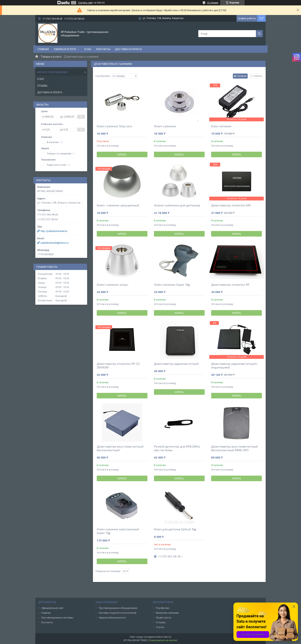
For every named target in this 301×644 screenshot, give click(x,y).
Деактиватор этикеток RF (230, 284)
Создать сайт (85, 3)
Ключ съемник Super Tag (172, 284)
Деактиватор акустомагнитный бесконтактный (120, 448)
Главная (43, 49)
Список (258, 76)
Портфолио (163, 608)
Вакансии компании (167, 613)
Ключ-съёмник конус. (113, 284)
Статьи (160, 627)
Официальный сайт (53, 608)
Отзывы (42, 86)
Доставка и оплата (128, 49)
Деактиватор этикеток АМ (231, 205)
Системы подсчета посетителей (117, 613)
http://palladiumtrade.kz (54, 231)
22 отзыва (213, 3)
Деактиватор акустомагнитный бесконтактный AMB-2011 (234, 448)
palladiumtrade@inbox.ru (55, 243)
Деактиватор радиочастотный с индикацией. (235, 365)
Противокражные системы (57, 618)
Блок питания (221, 126)
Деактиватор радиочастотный (176, 364)
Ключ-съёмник (165, 126)
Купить (122, 155)
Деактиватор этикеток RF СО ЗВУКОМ (118, 365)
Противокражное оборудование (118, 608)
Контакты (103, 49)
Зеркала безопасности (112, 618)
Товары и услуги (65, 49)
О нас (88, 49)
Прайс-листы (164, 618)
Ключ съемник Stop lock (114, 126)
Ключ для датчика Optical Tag (175, 529)
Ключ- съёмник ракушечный (118, 205)
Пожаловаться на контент (163, 640)
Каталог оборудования (52, 72)
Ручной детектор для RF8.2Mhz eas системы (177, 448)
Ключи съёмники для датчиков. (177, 205)
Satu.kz (167, 637)
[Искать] (259, 34)
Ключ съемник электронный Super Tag (118, 531)
